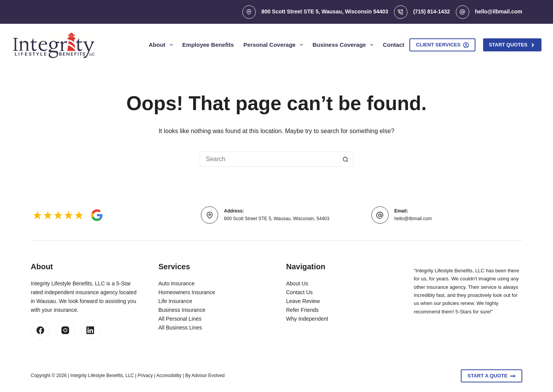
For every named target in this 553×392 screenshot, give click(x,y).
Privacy (145, 376)
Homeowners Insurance (187, 292)
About (162, 45)
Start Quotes (512, 45)
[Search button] (346, 159)
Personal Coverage (275, 45)
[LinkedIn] (90, 330)
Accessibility (169, 376)
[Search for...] (269, 159)
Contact (394, 45)
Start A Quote (492, 376)
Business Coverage (344, 45)
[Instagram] (65, 330)
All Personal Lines (180, 319)
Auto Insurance (177, 283)
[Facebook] (40, 330)
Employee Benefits (208, 45)
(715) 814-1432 (432, 12)
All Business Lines (180, 328)
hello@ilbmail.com (499, 12)
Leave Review (303, 301)
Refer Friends (302, 310)
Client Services (442, 45)
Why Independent (307, 319)
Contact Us (299, 292)
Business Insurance (182, 310)
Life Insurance (176, 301)
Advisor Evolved (208, 376)
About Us (297, 283)
